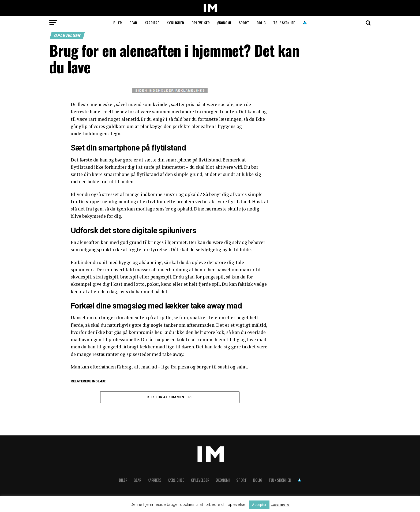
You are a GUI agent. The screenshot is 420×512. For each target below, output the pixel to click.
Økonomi (224, 23)
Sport (244, 23)
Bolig (261, 23)
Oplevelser (201, 23)
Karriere (152, 23)
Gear (133, 23)
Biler (118, 23)
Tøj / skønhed (284, 23)
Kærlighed (175, 23)
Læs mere (280, 505)
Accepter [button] (259, 505)
